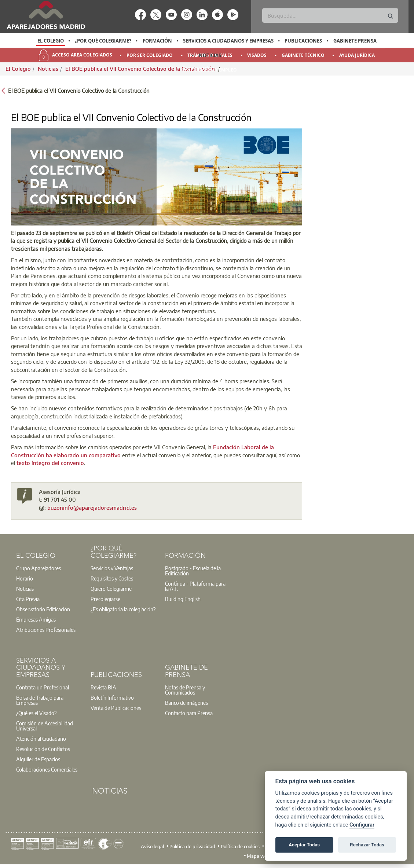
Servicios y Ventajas (112, 568)
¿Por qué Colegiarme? (103, 41)
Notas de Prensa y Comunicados (185, 690)
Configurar (362, 825)
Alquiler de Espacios (38, 759)
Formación (157, 41)
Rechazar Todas (367, 845)
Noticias (210, 55)
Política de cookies (240, 846)
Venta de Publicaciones (116, 708)
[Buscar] (330, 15)
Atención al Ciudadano (41, 739)
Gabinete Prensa (355, 41)
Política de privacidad (192, 846)
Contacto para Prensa (189, 713)
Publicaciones (303, 41)
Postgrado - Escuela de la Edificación (193, 571)
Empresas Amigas (36, 619)
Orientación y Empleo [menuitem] (210, 70)
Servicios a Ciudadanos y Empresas (228, 41)
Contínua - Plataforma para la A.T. (195, 586)
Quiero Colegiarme (111, 589)
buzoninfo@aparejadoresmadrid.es (92, 508)
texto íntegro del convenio (50, 463)
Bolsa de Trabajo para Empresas (40, 700)
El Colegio (51, 41)
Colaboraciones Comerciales (47, 769)
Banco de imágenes (186, 703)
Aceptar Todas (304, 845)
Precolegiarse (105, 599)
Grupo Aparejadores (39, 568)
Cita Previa (28, 599)
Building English (183, 599)
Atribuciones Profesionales (46, 630)
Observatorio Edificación (43, 609)
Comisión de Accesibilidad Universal (45, 726)
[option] (51, 41)
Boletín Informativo (112, 697)
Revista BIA (103, 687)
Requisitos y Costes (112, 578)
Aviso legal (152, 846)
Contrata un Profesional (43, 687)
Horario (25, 578)
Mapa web (258, 856)
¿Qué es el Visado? (36, 713)
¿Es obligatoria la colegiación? (123, 609)
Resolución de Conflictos (43, 749)
